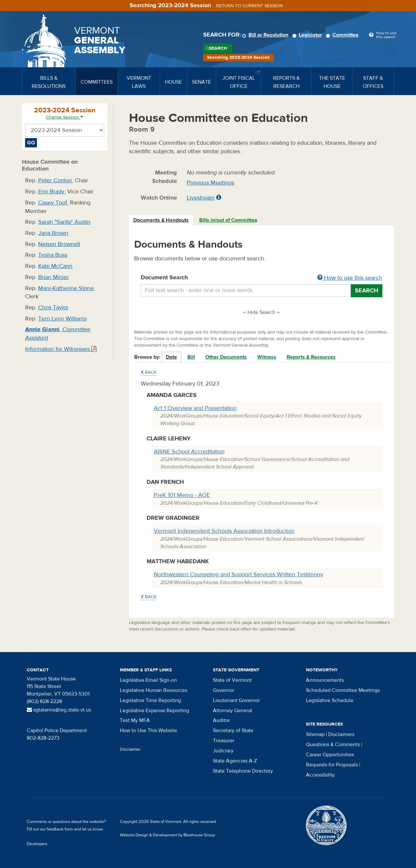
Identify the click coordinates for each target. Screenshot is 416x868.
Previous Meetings (210, 183)
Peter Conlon (55, 180)
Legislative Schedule (330, 700)
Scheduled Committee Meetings (343, 690)
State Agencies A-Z (235, 761)
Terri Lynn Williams (62, 319)
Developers (37, 844)
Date (171, 357)
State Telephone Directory (243, 771)
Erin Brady (51, 192)
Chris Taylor (53, 308)
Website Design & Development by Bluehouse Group (167, 835)
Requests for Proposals (332, 765)
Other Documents (226, 357)
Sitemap (315, 734)
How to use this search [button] (350, 278)
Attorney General (232, 711)
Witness (267, 357)
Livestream (201, 198)
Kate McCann (55, 266)
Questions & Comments (333, 745)
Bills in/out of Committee (228, 220)
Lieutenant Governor (236, 700)
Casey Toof (53, 203)
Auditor (221, 720)
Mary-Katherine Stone (66, 288)
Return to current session (249, 6)
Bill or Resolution (266, 35)
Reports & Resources (311, 357)
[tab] (161, 220)
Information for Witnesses (61, 349)
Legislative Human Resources (153, 690)
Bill (191, 357)
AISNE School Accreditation (189, 452)
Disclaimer (130, 749)
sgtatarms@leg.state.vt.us (59, 710)
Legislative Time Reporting (150, 700)
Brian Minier (54, 277)
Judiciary (223, 751)
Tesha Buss (53, 255)
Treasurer (224, 741)
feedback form (60, 829)
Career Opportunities (330, 755)
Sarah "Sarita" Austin (64, 222)
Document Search (262, 278)
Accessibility (320, 775)
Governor (224, 690)
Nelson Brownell (59, 244)
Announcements (325, 680)
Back (149, 372)
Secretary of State (233, 730)
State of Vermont (232, 680)
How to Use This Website (148, 730)
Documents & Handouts (161, 220)
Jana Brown (53, 233)
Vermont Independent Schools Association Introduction (224, 531)
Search (218, 48)
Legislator (308, 35)
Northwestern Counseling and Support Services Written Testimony (239, 574)
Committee (343, 35)
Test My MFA (135, 720)
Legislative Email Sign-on (148, 680)
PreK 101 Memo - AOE (182, 495)
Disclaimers (341, 734)
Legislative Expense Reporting (154, 711)
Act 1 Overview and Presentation (195, 408)
